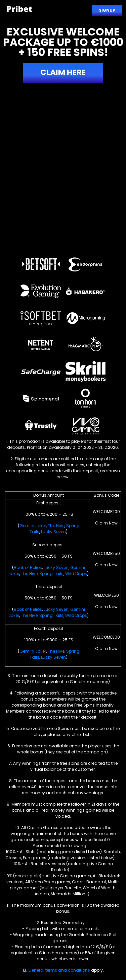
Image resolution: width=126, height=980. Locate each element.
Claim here (63, 72)
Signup (107, 10)
